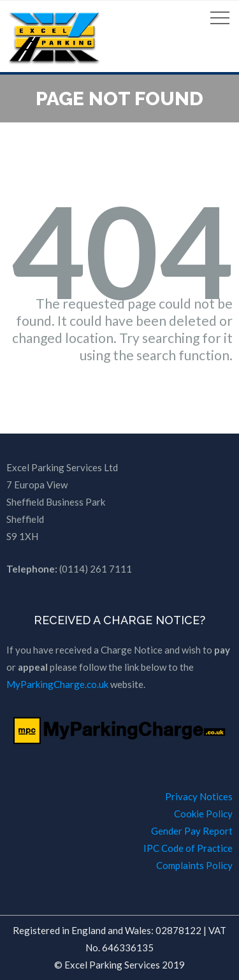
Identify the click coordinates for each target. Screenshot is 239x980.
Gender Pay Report (192, 831)
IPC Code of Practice (188, 848)
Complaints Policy (194, 865)
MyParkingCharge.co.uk (57, 684)
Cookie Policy (203, 814)
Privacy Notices (199, 796)
